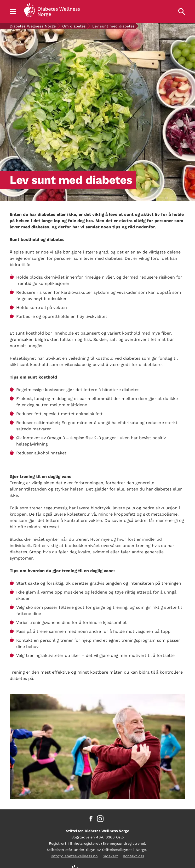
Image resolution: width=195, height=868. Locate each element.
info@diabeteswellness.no (74, 856)
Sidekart (110, 856)
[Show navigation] (13, 12)
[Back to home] (52, 12)
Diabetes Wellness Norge (33, 26)
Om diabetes (74, 26)
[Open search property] (182, 12)
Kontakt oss (134, 856)
